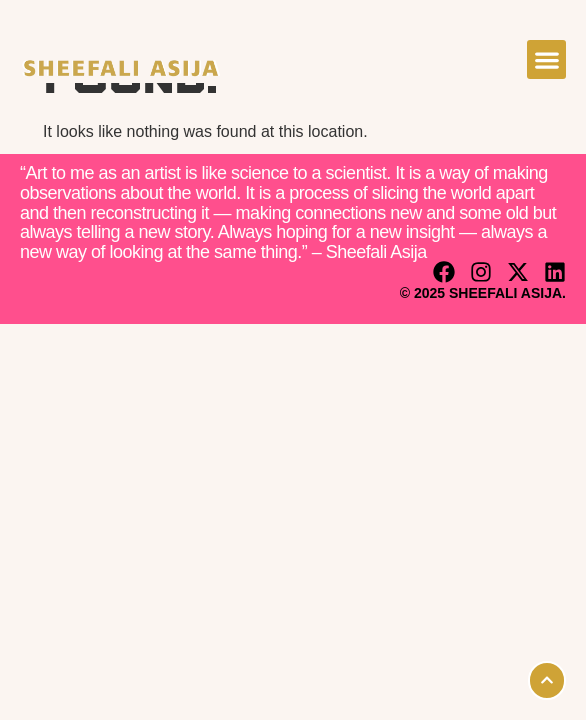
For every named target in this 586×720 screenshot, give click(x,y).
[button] (546, 59)
